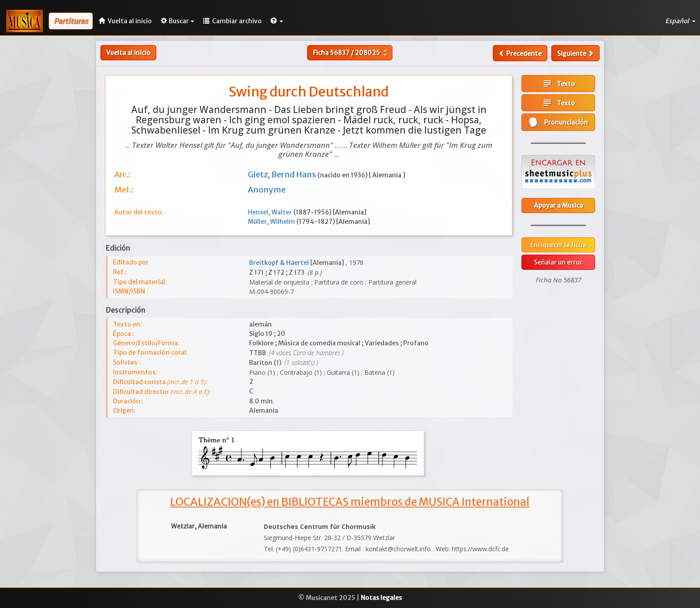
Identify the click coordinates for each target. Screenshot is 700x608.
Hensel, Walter (271, 212)
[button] (277, 21)
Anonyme (267, 190)
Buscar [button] (177, 21)
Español (680, 21)
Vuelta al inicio (128, 53)
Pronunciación (558, 122)
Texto (558, 84)
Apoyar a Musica (558, 205)
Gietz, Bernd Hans (283, 174)
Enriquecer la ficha (558, 245)
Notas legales (381, 598)
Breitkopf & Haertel (280, 263)
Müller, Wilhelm (272, 222)
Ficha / (351, 53)
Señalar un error (558, 262)
